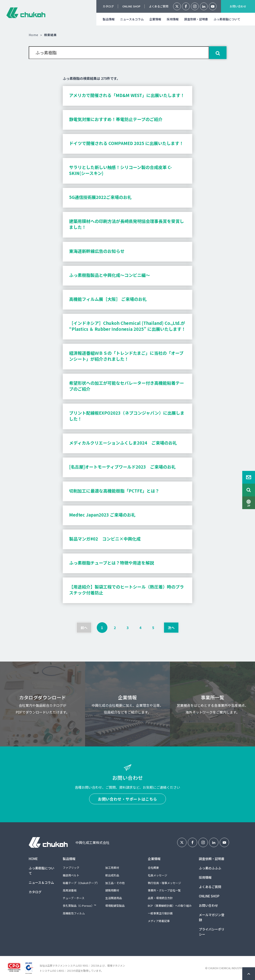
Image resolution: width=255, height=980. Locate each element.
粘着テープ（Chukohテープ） (81, 883)
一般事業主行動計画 (160, 913)
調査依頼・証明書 (196, 19)
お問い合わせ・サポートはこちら (127, 799)
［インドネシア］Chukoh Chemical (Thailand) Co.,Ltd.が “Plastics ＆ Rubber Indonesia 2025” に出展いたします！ (127, 326)
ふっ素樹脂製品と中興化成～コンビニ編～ (110, 275)
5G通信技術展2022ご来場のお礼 (100, 197)
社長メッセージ (157, 875)
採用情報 (173, 19)
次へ (171, 628)
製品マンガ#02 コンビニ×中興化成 (105, 539)
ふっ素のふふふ (210, 868)
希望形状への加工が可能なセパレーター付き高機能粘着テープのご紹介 (127, 386)
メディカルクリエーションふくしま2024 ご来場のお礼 (123, 443)
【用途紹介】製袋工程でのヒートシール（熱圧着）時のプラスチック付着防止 (127, 590)
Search (249, 490)
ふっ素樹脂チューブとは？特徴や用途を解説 (112, 563)
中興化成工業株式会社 (26, 13)
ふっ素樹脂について (227, 19)
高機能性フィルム (74, 913)
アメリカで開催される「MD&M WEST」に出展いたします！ (127, 95)
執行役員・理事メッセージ (164, 883)
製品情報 (109, 19)
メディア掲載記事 (159, 921)
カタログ (108, 6)
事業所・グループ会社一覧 (164, 890)
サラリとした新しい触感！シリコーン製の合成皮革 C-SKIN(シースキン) (120, 170)
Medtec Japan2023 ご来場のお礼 (102, 515)
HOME (33, 859)
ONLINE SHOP (131, 6)
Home (33, 35)
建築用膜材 (112, 890)
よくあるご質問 (159, 6)
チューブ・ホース (74, 898)
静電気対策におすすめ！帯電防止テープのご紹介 (116, 119)
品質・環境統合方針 (160, 898)
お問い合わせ (238, 6)
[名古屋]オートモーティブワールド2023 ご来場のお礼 (122, 467)
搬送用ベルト (71, 875)
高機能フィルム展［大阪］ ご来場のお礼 (108, 299)
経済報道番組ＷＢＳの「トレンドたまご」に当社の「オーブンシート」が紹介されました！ (126, 356)
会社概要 (153, 868)
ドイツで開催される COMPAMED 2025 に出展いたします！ (126, 143)
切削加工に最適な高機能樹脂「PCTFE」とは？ (114, 491)
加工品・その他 (115, 883)
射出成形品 (112, 875)
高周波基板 (70, 890)
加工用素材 (112, 868)
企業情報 (155, 19)
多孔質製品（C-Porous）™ (79, 906)
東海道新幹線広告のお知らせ (97, 251)
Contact (249, 477)
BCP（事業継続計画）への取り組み (170, 906)
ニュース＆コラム (132, 19)
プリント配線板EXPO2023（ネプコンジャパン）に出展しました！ (127, 416)
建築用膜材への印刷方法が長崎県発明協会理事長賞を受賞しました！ (127, 224)
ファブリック (71, 868)
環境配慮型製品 (115, 906)
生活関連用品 (114, 898)
